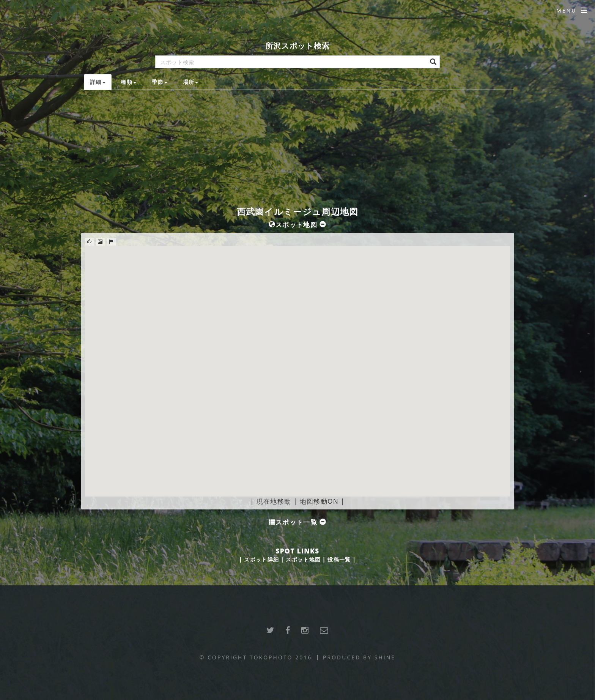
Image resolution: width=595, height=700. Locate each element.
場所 (191, 82)
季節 (160, 82)
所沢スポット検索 (297, 46)
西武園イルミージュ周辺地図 (298, 211)
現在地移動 (274, 501)
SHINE (385, 657)
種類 (128, 82)
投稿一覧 (339, 559)
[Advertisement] (297, 147)
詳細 (98, 82)
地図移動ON (319, 501)
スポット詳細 (261, 559)
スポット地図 (303, 559)
